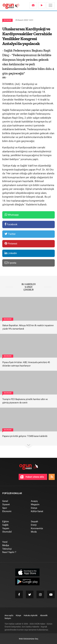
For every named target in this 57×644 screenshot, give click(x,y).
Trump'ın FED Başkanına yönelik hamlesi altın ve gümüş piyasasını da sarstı (25, 401)
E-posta (10, 263)
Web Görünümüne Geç (29, 639)
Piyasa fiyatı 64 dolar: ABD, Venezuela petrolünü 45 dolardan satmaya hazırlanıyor (26, 364)
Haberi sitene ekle (32, 477)
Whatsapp (12, 215)
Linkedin (11, 253)
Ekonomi (7, 20)
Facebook (11, 224)
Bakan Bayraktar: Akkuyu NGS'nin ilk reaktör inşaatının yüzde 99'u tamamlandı (28, 327)
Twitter (10, 234)
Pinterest (11, 243)
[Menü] (50, 5)
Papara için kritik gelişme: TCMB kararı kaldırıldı (25, 436)
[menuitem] (33, 5)
